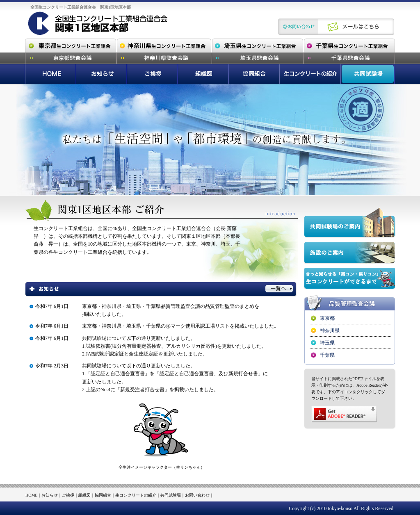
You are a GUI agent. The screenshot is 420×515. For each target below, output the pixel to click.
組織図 (84, 495)
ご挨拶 (68, 495)
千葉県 (327, 355)
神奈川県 (330, 330)
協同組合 (103, 495)
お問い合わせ (197, 495)
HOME (31, 495)
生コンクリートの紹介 (136, 495)
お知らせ (50, 495)
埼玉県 (327, 343)
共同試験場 (171, 495)
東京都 (327, 318)
